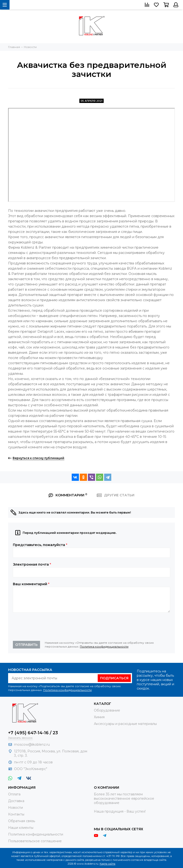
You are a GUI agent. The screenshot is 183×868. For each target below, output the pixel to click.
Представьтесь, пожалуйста (40, 545)
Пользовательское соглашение (35, 841)
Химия (99, 717)
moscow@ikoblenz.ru (32, 745)
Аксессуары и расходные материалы (125, 724)
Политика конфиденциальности (104, 646)
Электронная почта (32, 564)
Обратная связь (22, 821)
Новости (15, 808)
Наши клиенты (21, 828)
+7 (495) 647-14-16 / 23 (33, 733)
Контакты (16, 814)
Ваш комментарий (31, 584)
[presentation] (49, 627)
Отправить (26, 645)
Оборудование (107, 710)
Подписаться (114, 678)
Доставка (16, 801)
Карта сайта (107, 864)
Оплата (14, 794)
